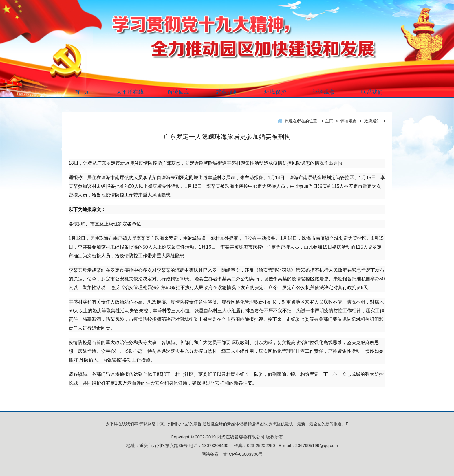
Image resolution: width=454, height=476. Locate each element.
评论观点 (349, 121)
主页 (329, 121)
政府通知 (372, 121)
